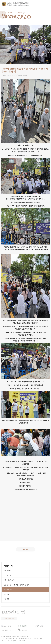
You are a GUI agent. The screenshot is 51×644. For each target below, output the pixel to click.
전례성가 (6, 594)
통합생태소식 (8, 589)
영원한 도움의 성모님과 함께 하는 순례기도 (18, 585)
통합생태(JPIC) (22, 13)
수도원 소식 (7, 570)
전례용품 (6, 599)
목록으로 (25, 549)
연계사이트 (9, 618)
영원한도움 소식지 (10, 580)
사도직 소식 (7, 575)
